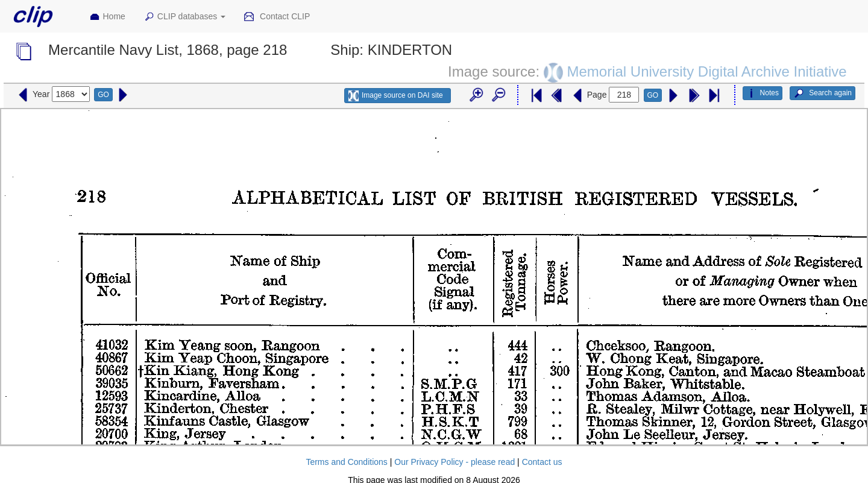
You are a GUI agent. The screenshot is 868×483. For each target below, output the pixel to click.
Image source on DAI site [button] (396, 96)
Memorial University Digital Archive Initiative (706, 71)
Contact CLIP (277, 17)
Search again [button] (822, 93)
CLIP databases (184, 17)
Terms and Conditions (346, 462)
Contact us (542, 462)
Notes (763, 93)
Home (107, 17)
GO (103, 95)
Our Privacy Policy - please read (454, 462)
